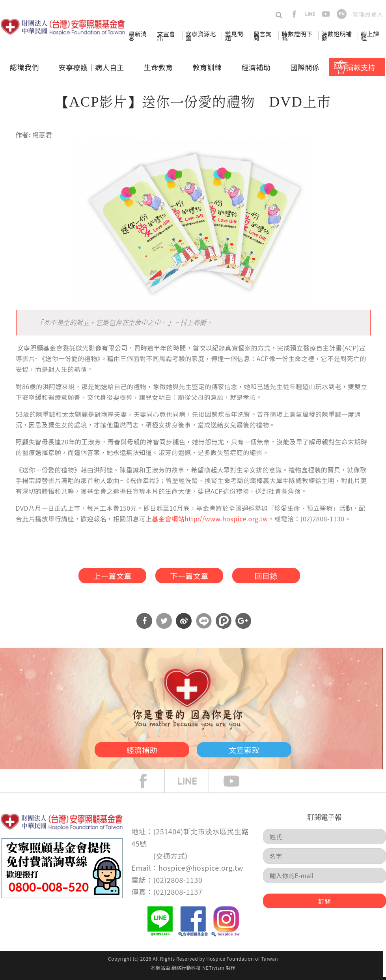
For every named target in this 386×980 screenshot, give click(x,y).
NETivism (213, 971)
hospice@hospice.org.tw (201, 871)
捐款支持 (361, 67)
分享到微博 (184, 624)
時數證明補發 (337, 36)
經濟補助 (256, 67)
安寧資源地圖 (200, 36)
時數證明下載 (297, 36)
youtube (326, 14)
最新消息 (138, 36)
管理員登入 (368, 14)
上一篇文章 (104, 577)
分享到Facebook (144, 624)
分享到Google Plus (243, 624)
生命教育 (159, 67)
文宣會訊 (166, 36)
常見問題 (234, 36)
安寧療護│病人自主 (91, 67)
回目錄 (273, 577)
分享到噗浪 (224, 624)
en (342, 14)
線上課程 (370, 36)
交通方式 (170, 858)
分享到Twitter (164, 624)
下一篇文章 (189, 577)
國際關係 (305, 67)
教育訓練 (207, 67)
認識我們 (24, 67)
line (310, 14)
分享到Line (204, 624)
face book (149, 784)
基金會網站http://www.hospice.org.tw (210, 519)
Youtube (237, 784)
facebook (294, 14)
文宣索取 (254, 751)
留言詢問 (263, 36)
